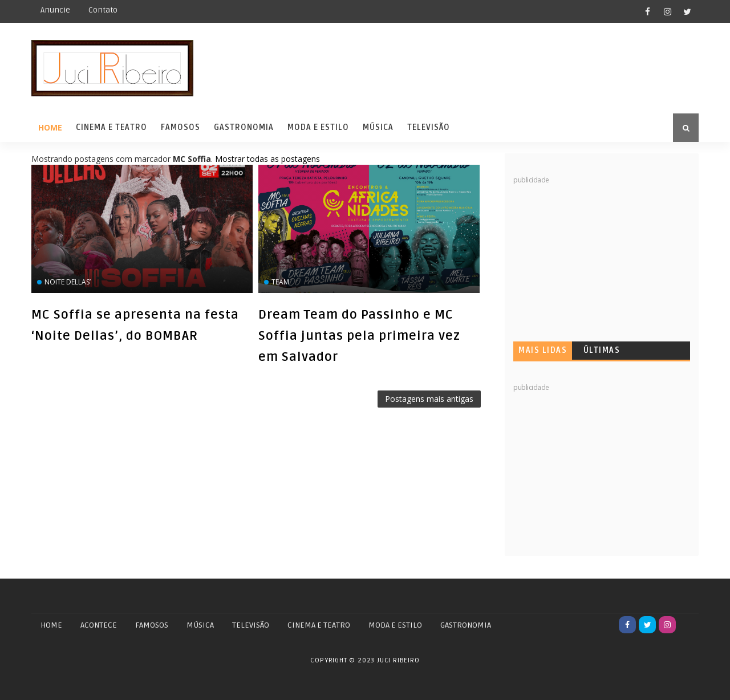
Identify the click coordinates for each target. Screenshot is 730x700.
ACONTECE (99, 625)
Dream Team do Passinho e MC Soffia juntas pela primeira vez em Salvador (359, 336)
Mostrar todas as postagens (267, 159)
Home (50, 127)
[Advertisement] (599, 257)
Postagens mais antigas (429, 399)
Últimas (602, 350)
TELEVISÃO (251, 625)
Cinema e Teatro (111, 127)
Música (378, 127)
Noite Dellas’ (68, 282)
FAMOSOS (152, 625)
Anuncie (55, 10)
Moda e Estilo (318, 127)
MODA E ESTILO (395, 625)
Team (280, 282)
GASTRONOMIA (466, 625)
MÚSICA (200, 625)
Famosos (181, 127)
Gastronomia (244, 127)
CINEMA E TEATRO (319, 625)
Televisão (429, 127)
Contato (103, 10)
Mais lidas (543, 350)
